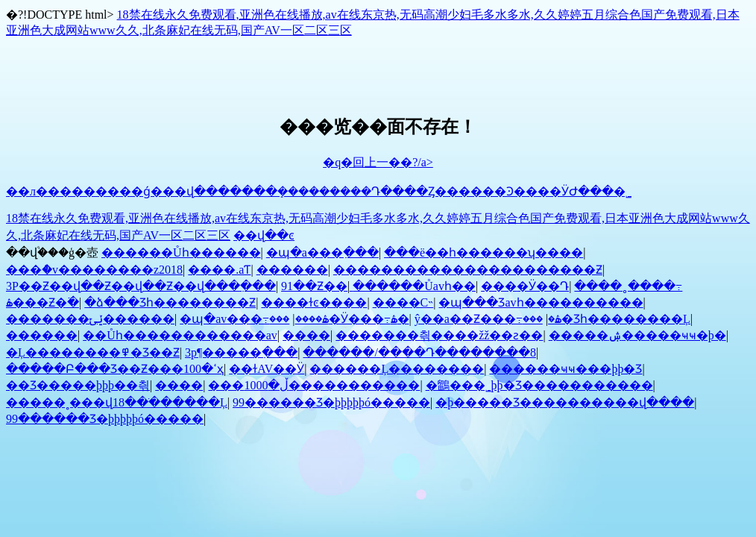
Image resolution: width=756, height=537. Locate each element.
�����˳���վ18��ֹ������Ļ (117, 402)
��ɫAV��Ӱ (267, 369)
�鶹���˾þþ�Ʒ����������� (539, 385)
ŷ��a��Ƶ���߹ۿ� (488, 319)
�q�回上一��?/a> (378, 162)
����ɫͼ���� (314, 302)
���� (306, 335)
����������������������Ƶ (468, 270)
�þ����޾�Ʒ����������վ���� (565, 402)
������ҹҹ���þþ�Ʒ (566, 369)
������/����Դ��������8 (419, 352)
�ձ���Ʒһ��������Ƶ (170, 302)
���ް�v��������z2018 (94, 270)
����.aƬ (219, 270)
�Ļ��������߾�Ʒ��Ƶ (93, 352)
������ (292, 270)
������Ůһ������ (181, 252)
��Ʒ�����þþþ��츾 (78, 385)
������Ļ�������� (397, 369)
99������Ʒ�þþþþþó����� (331, 402)
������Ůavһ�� (414, 286)
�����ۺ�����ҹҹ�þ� (637, 335)
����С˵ (403, 302)
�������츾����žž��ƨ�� (439, 335)
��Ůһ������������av (180, 335)
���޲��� (42, 335)
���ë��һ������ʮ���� (483, 252)
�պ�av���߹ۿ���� (254, 319)
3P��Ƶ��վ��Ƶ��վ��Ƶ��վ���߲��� (141, 286)
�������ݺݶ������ (90, 319)
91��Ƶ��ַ (314, 286)
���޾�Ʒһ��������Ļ (607, 319)
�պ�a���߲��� (322, 252)
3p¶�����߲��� (241, 352)
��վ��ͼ (264, 235)
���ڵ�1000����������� (314, 385)
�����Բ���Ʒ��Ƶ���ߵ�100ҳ (115, 369)
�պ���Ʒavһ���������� (541, 302)
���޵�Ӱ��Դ (525, 286)
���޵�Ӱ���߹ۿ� (339, 319)
